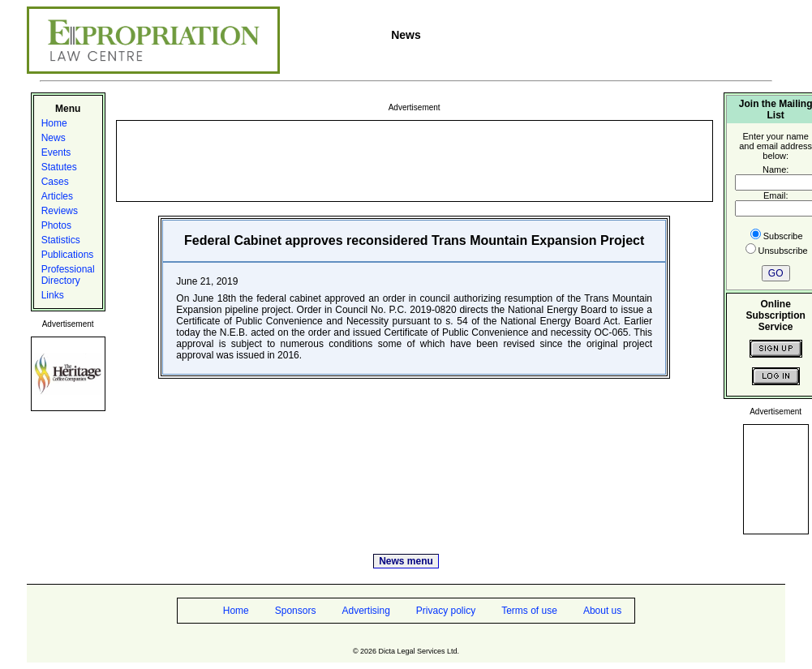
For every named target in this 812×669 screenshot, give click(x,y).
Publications (68, 255)
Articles (57, 196)
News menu (406, 561)
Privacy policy (446, 611)
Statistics (61, 240)
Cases (55, 182)
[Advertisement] (415, 160)
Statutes (59, 167)
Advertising (365, 611)
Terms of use (529, 611)
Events (56, 152)
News (54, 138)
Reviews (60, 211)
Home (54, 123)
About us (602, 611)
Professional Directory (68, 275)
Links (53, 295)
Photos (56, 225)
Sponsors (296, 611)
